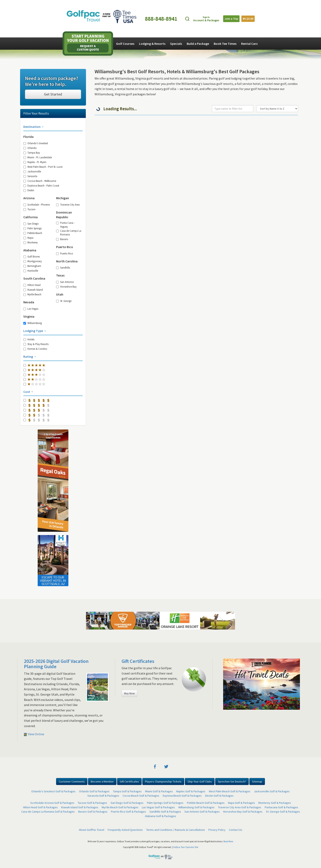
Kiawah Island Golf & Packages (80, 807)
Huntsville (31, 271)
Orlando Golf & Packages (94, 791)
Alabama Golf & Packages (160, 816)
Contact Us (236, 830)
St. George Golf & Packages (283, 812)
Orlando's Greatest (36, 143)
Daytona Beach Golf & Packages (182, 796)
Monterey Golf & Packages (275, 803)
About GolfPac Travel (92, 830)
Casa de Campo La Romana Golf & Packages (48, 812)
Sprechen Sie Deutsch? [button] (232, 781)
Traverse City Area (68, 205)
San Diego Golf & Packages (127, 803)
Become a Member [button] (102, 781)
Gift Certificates (138, 661)
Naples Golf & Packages (191, 791)
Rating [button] (30, 356)
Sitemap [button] (257, 781)
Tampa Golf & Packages (127, 791)
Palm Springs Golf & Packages (165, 803)
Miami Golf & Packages (159, 791)
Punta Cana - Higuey (65, 225)
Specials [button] (176, 44)
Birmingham (32, 266)
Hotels (29, 339)
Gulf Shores (32, 256)
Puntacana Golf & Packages (281, 807)
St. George (64, 301)
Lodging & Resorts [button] (152, 44)
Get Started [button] (53, 94)
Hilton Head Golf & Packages (40, 807)
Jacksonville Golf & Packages (272, 791)
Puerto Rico (65, 253)
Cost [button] (29, 392)
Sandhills (63, 268)
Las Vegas (31, 309)
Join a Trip (231, 19)
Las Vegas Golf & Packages (158, 807)
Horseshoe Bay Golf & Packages (243, 812)
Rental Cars (249, 44)
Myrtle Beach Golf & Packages (120, 807)
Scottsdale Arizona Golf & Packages (52, 803)
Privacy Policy (217, 830)
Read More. (228, 841)
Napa (28, 238)
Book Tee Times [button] (225, 44)
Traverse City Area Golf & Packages (240, 807)
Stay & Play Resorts (36, 344)
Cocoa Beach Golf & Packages (141, 796)
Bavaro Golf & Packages (93, 812)
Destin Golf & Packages (219, 796)
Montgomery (33, 261)
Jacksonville (32, 171)
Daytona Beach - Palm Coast (41, 186)
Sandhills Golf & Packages (165, 812)
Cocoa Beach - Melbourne (40, 181)
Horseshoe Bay (66, 287)
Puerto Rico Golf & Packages (128, 812)
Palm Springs (32, 228)
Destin (29, 190)
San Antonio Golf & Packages (202, 812)
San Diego (31, 224)
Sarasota (30, 176)
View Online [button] (34, 734)
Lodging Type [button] (35, 331)
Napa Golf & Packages (241, 803)
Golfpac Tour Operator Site (186, 847)
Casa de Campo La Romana (69, 233)
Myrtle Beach (32, 294)
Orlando (30, 148)
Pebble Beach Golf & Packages (206, 803)
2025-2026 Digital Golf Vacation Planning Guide (56, 664)
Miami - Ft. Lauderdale (38, 157)
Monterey (31, 242)
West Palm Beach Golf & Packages (230, 791)
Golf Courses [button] (125, 44)
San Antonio (65, 282)
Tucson (29, 209)
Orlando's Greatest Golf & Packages (53, 791)
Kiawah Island (33, 290)
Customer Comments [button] (72, 781)
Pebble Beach (33, 233)
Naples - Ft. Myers (35, 162)
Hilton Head (32, 285)
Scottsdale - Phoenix (37, 205)
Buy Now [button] (129, 693)
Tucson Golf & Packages (92, 803)
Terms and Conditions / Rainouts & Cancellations (176, 830)
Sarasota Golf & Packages (103, 796)
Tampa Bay (32, 153)
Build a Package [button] (198, 44)
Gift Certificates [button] (129, 781)
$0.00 (248, 19)
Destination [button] (34, 127)
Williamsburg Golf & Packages (196, 807)
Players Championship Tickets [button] (163, 781)
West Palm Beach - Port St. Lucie (43, 167)
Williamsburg (33, 323)
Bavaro (62, 239)
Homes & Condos (35, 349)
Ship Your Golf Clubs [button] (200, 781)
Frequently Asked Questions (125, 830)
